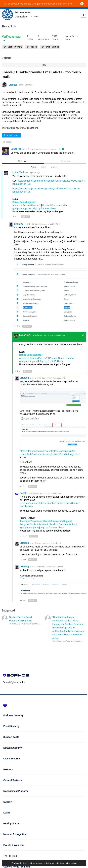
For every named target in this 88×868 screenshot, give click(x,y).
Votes (44, 167)
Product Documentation (55, 205)
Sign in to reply (11, 135)
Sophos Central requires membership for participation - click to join (44, 863)
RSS (44, 65)
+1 (83, 335)
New (83, 15)
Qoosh (23, 493)
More (36, 17)
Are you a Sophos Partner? (27, 205)
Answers (65, 161)
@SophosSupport (22, 208)
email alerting (52, 47)
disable (34, 47)
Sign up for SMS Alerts (44, 208)
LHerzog (13, 85)
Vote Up (14, 217)
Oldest (34, 167)
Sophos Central (15, 47)
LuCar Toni (17, 149)
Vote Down (18, 217)
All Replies (23, 161)
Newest (54, 167)
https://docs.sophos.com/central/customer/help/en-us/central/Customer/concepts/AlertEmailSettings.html (50, 453)
